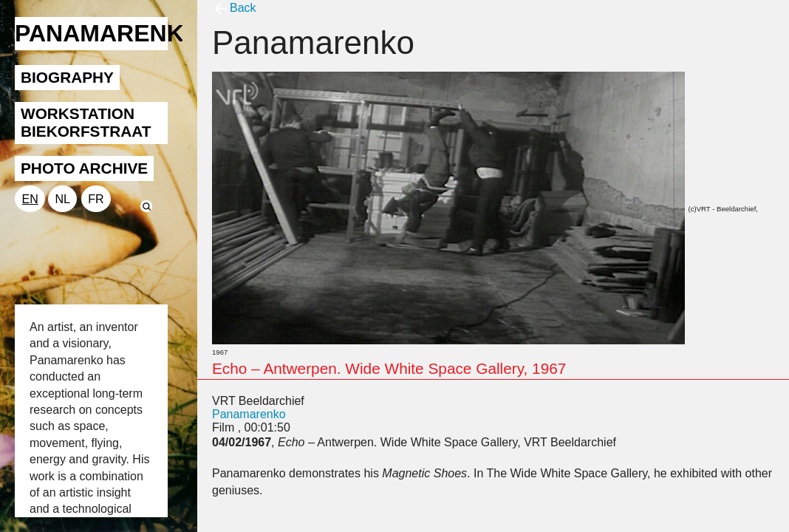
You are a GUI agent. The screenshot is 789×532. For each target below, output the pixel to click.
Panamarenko (249, 414)
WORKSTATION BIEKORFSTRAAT (86, 122)
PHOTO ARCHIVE (84, 168)
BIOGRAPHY (67, 77)
